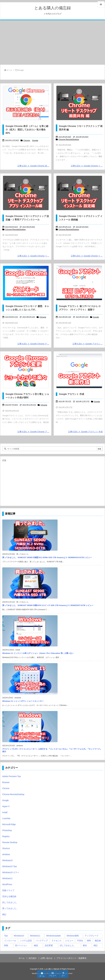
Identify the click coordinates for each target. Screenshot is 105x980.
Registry (6, 836)
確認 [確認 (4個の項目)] (36, 945)
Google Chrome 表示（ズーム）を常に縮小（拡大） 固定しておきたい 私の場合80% (27, 130)
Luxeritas (6, 818)
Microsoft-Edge (9, 824)
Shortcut (6, 848)
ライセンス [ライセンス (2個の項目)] (57, 941)
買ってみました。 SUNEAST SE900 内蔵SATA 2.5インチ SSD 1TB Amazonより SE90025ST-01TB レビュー (48, 605)
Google (35, 140)
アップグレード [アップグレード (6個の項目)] (92, 936)
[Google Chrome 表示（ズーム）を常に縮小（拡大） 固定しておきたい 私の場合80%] (26, 103)
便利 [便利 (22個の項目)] (89, 941)
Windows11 (7, 878)
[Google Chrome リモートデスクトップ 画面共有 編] (79, 103)
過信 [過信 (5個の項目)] (85, 945)
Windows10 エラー (11, 872)
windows (6, 854)
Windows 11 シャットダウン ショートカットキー (23, 701)
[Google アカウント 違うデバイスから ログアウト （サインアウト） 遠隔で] (79, 283)
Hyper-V (6, 806)
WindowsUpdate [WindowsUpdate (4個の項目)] (53, 936)
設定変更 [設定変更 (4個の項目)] (49, 945)
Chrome (27, 140)
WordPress (7, 884)
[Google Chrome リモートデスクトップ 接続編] (79, 193)
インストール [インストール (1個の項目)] (10, 941)
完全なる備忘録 (9, 896)
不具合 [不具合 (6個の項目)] (80, 941)
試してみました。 (10, 902)
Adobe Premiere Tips (12, 776)
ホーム (9, 70)
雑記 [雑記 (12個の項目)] (96, 945)
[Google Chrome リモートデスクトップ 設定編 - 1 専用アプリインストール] (26, 193)
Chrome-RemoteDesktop (69, 139)
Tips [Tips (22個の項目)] (6, 936)
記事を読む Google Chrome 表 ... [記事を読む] (33, 166)
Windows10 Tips (10, 866)
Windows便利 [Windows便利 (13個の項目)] (73, 936)
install (5, 812)
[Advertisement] (52, 42)
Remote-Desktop (10, 842)
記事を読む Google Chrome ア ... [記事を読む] (33, 432)
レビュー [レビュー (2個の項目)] (69, 941)
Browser (6, 782)
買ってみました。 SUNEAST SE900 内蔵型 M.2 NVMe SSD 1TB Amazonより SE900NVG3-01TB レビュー (47, 557)
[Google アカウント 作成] (79, 371)
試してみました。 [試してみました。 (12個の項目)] (68, 945)
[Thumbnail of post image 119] (26, 371)
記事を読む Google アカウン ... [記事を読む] (88, 344)
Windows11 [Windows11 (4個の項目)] (35, 936)
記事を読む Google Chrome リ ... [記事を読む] (87, 166)
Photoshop (7, 830)
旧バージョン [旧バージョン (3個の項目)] (21, 945)
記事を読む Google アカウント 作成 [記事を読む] (85, 432)
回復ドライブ (8, 890)
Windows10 (7, 860)
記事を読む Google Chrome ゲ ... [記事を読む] (33, 344)
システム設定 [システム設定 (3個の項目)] (26, 941)
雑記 (4, 914)
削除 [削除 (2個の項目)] (6, 945)
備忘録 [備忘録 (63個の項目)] (98, 941)
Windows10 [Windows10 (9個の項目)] (19, 936)
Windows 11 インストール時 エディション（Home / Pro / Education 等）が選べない (38, 653)
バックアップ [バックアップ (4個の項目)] (42, 941)
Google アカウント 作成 (72, 394)
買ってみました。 (10, 908)
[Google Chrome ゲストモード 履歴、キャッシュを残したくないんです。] (26, 283)
